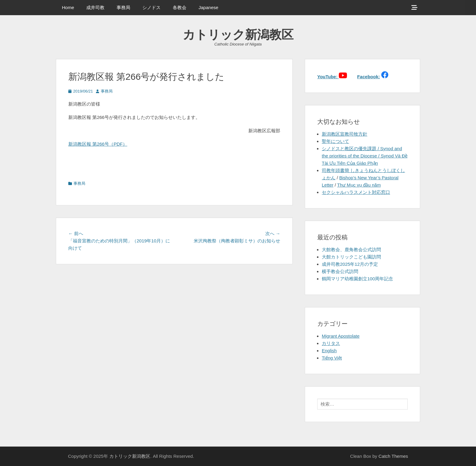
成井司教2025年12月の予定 (350, 264)
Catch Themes (393, 456)
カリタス (331, 343)
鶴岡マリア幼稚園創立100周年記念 (357, 279)
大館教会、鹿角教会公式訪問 (351, 250)
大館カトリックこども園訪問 (351, 257)
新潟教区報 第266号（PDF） (98, 144)
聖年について (335, 141)
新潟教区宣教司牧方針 (345, 134)
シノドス (151, 7)
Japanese (208, 7)
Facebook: (368, 77)
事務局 (123, 7)
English (329, 351)
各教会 (180, 7)
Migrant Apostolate (341, 336)
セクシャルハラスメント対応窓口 (356, 192)
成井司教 (95, 7)
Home (68, 7)
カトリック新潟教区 (238, 35)
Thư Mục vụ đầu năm (359, 185)
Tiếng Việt (332, 358)
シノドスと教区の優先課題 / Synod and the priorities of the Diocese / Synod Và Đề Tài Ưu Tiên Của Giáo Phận (365, 156)
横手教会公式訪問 (340, 271)
